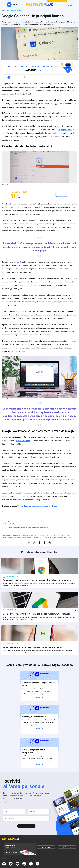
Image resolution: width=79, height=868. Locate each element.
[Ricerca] (68, 5)
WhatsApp (44, 543)
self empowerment (65, 130)
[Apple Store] (46, 847)
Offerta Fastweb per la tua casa (58, 1)
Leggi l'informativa (9, 802)
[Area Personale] (71, 5)
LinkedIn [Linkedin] (30, 543)
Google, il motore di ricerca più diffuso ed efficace (37, 506)
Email (49, 543)
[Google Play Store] (67, 847)
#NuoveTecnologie (26, 528)
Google (16, 262)
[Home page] (39, 5)
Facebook (40, 543)
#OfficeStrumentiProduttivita (40, 528)
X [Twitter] (35, 543)
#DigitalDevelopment (14, 528)
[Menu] (12, 5)
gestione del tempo (22, 441)
